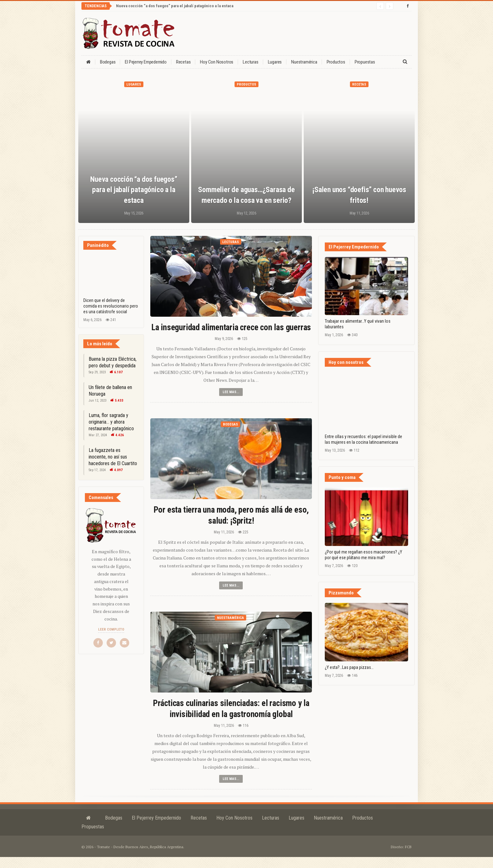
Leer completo (111, 629)
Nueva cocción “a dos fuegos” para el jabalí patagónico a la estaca (175, 6)
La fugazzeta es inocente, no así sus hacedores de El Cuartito (113, 457)
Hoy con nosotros (217, 62)
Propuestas (365, 62)
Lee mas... (231, 403)
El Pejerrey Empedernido (146, 62)
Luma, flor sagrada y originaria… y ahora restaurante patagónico (111, 422)
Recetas (183, 62)
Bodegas (108, 62)
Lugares (275, 62)
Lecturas (250, 62)
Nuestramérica (304, 62)
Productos (336, 62)
